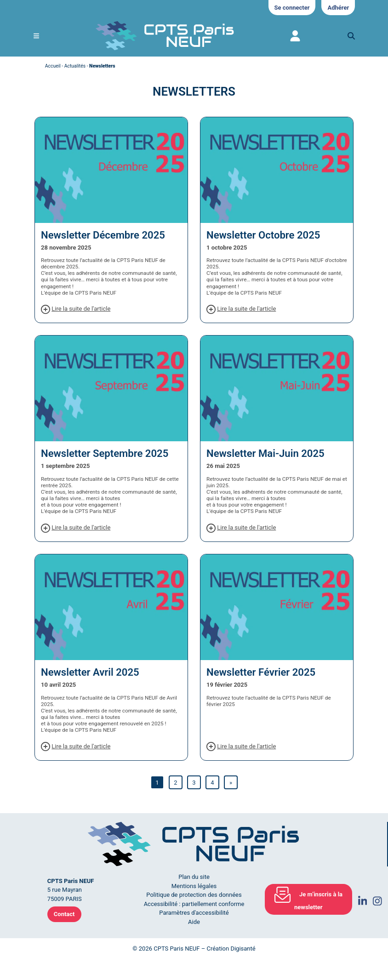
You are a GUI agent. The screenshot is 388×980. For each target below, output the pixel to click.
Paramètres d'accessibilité (194, 913)
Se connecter (292, 8)
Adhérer (338, 8)
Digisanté (243, 949)
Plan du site (194, 877)
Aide (194, 922)
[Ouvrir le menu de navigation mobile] (36, 36)
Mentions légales (194, 886)
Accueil (53, 66)
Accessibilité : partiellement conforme (194, 904)
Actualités (75, 66)
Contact (64, 914)
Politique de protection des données (194, 895)
